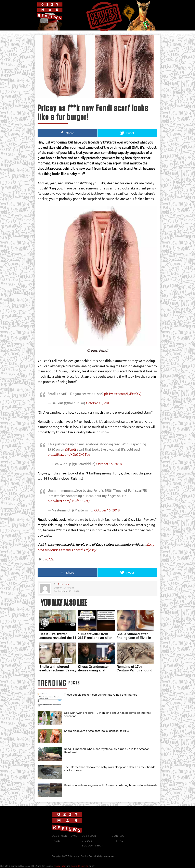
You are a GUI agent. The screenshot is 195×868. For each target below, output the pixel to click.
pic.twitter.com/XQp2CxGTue (69, 455)
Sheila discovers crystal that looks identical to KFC (96, 731)
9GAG (49, 559)
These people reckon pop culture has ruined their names (101, 695)
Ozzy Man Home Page (64, 838)
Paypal (118, 841)
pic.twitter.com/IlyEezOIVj (123, 394)
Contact (119, 836)
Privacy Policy (60, 866)
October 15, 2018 (109, 464)
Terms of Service (80, 866)
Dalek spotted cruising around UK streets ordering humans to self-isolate (111, 785)
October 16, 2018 (99, 403)
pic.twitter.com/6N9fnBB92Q (69, 501)
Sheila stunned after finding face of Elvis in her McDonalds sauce (134, 638)
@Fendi (70, 449)
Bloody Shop (93, 846)
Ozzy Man (63, 584)
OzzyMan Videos (89, 838)
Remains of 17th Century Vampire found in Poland (134, 670)
